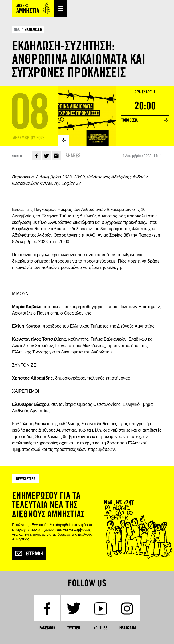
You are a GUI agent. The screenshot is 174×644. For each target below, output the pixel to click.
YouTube (100, 628)
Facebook (37, 156)
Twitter (46, 156)
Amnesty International (33, 8)
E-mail (56, 156)
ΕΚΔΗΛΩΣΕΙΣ (33, 29)
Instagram (127, 628)
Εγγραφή (29, 554)
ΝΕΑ (17, 29)
